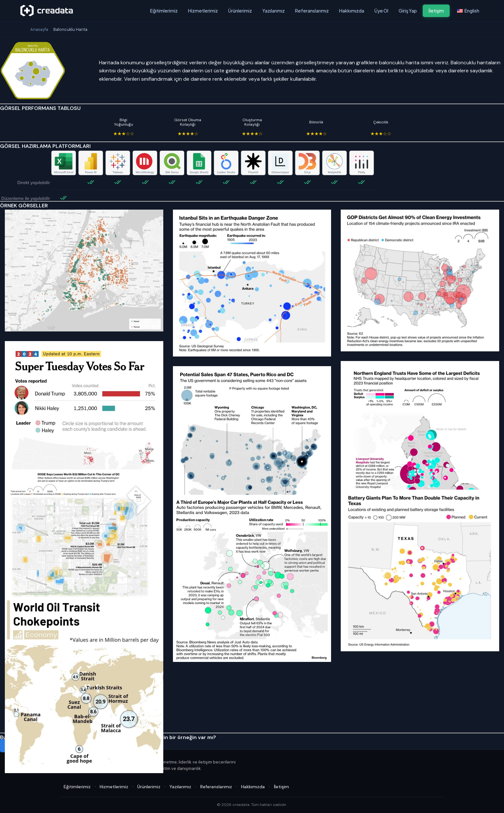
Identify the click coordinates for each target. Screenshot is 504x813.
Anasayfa (39, 29)
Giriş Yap (408, 11)
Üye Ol (381, 11)
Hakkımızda (352, 11)
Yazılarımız (274, 11)
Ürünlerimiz (240, 11)
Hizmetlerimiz (203, 11)
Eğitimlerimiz (164, 11)
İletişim (436, 11)
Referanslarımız (312, 11)
